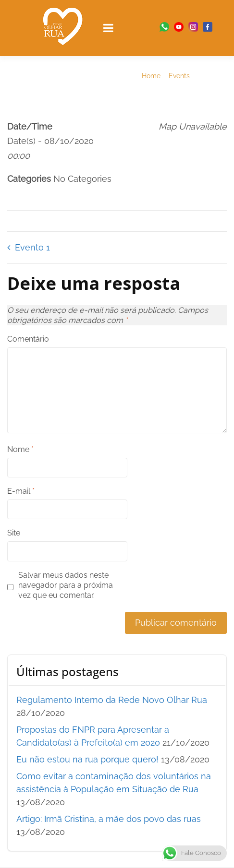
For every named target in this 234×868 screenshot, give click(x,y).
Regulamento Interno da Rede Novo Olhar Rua (112, 700)
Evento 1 (32, 247)
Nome (20, 449)
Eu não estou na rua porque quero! (87, 759)
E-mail (21, 491)
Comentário (28, 339)
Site (14, 533)
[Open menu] (108, 28)
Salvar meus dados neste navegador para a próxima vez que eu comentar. (66, 585)
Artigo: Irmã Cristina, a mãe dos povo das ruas (109, 819)
